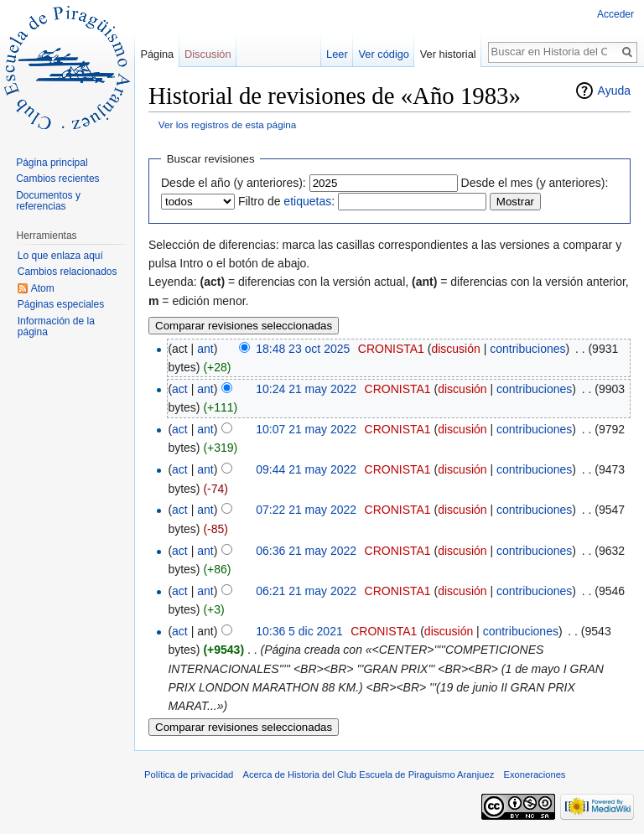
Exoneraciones (534, 774)
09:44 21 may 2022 (306, 469)
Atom (43, 288)
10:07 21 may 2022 (306, 429)
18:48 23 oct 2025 (303, 349)
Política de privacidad (189, 774)
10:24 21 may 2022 (306, 389)
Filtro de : (286, 201)
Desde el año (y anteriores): (234, 183)
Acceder (615, 14)
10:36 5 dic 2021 (299, 631)
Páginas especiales (61, 304)
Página (157, 54)
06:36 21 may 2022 (306, 551)
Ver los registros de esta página (228, 124)
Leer (337, 54)
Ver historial (448, 54)
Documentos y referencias (48, 201)
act (180, 389)
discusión (455, 349)
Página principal (52, 163)
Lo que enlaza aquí (60, 256)
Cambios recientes (57, 179)
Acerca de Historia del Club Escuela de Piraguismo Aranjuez (369, 774)
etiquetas (307, 201)
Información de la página (56, 327)
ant (205, 349)
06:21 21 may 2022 (306, 591)
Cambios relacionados (68, 272)
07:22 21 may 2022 (306, 510)
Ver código (384, 54)
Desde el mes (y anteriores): (535, 183)
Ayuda (614, 91)
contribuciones (527, 349)
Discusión (208, 54)
